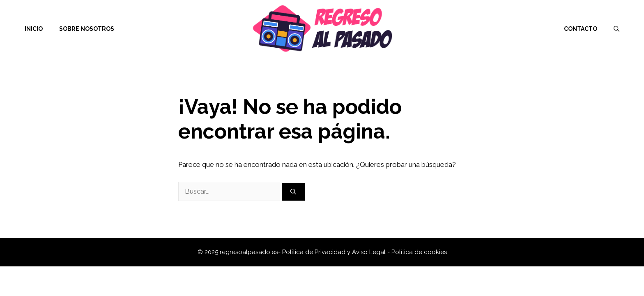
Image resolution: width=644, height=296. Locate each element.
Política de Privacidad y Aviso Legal (335, 252)
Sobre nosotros (87, 29)
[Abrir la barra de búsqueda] (616, 29)
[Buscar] (293, 192)
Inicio (34, 29)
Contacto (581, 29)
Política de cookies (419, 252)
